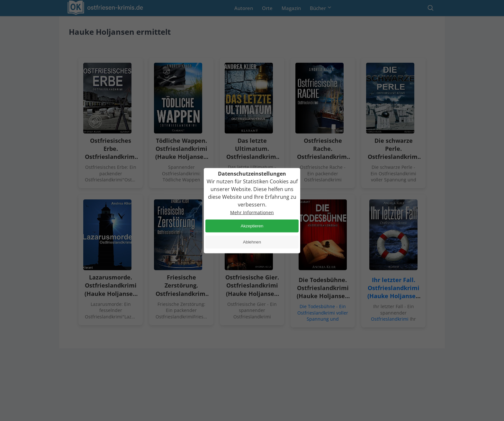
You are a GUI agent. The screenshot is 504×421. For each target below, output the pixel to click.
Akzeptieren (252, 226)
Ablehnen (252, 242)
